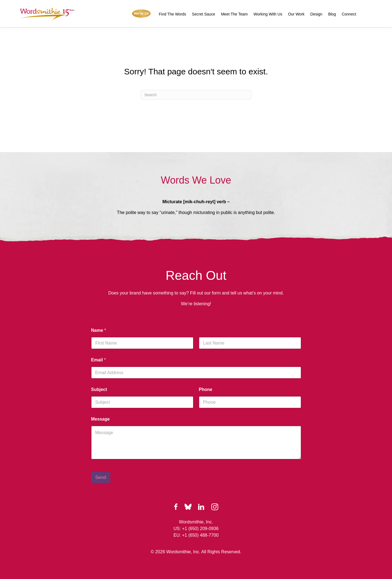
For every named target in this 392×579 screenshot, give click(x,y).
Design (316, 14)
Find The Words (173, 14)
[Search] (196, 95)
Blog (332, 14)
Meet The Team (234, 14)
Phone (206, 389)
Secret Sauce (204, 14)
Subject (99, 389)
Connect (349, 14)
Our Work (296, 14)
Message (101, 419)
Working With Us (268, 14)
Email (98, 360)
